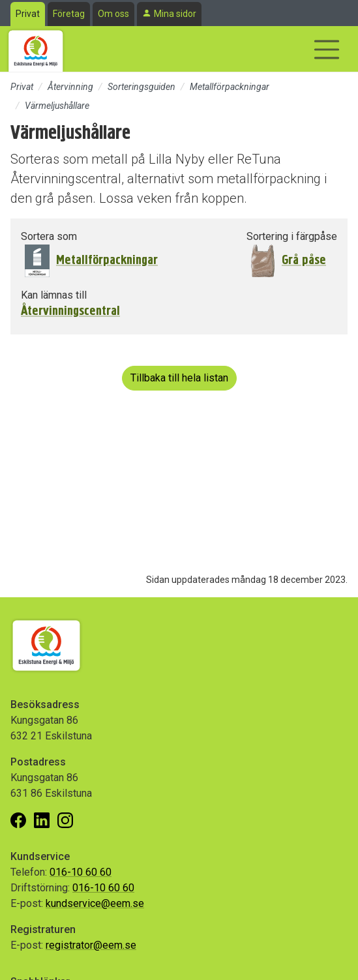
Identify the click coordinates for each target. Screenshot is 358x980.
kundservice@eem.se (95, 903)
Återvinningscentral (70, 311)
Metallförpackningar (230, 87)
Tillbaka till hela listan (179, 378)
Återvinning (70, 87)
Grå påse (304, 260)
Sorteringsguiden (142, 87)
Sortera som (49, 236)
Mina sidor (175, 14)
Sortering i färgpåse (292, 236)
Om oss (113, 14)
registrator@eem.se (91, 945)
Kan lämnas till (54, 295)
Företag (69, 14)
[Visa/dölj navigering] (327, 50)
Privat (28, 14)
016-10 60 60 (81, 872)
